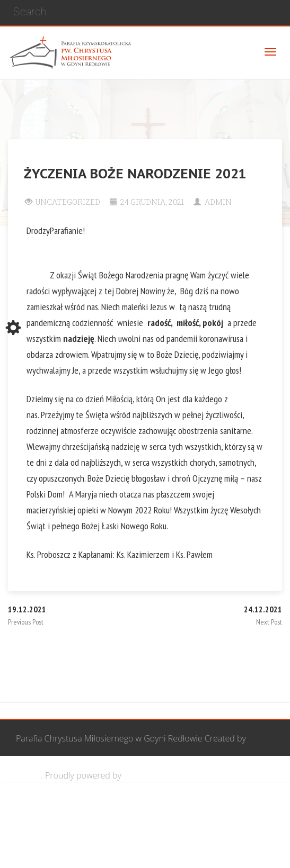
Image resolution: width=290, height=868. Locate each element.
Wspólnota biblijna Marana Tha (93, 849)
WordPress (144, 775)
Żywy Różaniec (190, 849)
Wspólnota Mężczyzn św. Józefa (94, 812)
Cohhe (28, 775)
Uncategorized (68, 202)
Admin (218, 202)
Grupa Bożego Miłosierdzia (214, 812)
